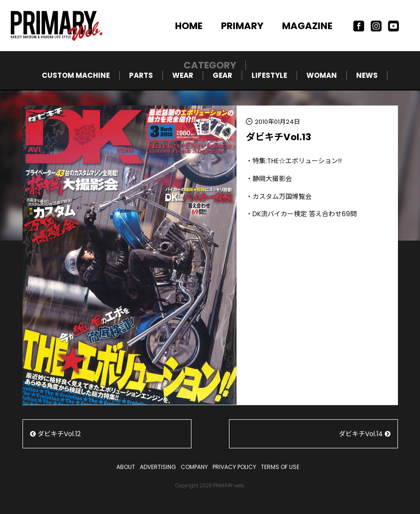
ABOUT (126, 467)
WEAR (183, 75)
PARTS (141, 75)
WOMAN (322, 75)
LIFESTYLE (269, 75)
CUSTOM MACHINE (76, 75)
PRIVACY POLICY (234, 467)
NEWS (367, 75)
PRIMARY (242, 26)
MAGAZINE (307, 26)
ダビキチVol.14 (365, 434)
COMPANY (194, 467)
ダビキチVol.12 (55, 434)
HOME (189, 26)
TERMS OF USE (280, 467)
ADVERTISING (158, 467)
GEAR (222, 75)
